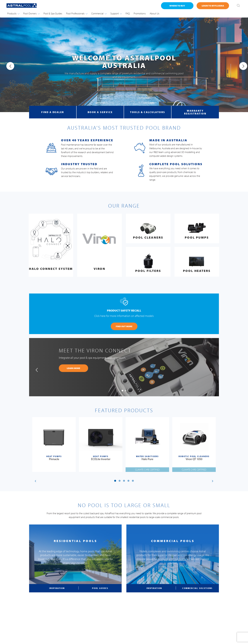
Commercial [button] (99, 13)
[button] (122, 391)
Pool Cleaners (148, 237)
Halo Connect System (51, 269)
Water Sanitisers (147, 457)
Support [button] (116, 13)
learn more (73, 368)
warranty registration (195, 112)
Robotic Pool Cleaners (194, 457)
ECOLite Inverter (101, 459)
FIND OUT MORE (124, 326)
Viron (100, 269)
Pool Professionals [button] (77, 13)
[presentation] (8, 66)
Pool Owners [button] (31, 13)
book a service (100, 112)
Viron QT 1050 (194, 459)
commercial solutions (197, 588)
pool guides (100, 588)
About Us (154, 13)
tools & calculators (148, 112)
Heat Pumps (54, 457)
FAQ (128, 13)
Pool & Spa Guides (53, 13)
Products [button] (13, 13)
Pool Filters (148, 271)
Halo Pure (147, 459)
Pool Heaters (197, 271)
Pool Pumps (197, 237)
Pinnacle (54, 459)
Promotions (140, 13)
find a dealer (53, 112)
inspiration (57, 588)
